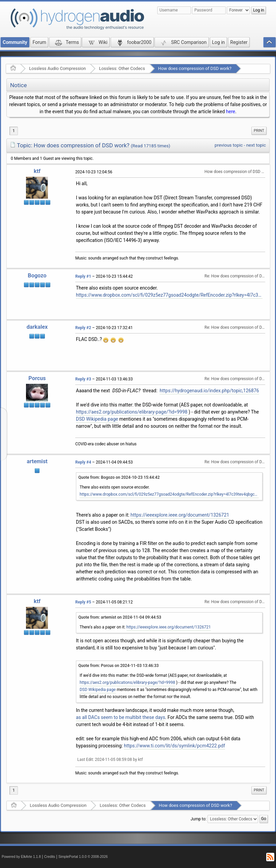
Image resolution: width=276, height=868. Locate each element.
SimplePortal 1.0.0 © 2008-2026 (83, 857)
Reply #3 (83, 379)
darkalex (37, 327)
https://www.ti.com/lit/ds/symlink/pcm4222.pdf (174, 746)
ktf (37, 171)
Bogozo (37, 276)
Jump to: (199, 819)
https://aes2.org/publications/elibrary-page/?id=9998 (132, 412)
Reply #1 (83, 276)
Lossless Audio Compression (57, 68)
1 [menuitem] (14, 131)
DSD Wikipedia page (97, 419)
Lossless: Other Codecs (122, 68)
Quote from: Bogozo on (119, 477)
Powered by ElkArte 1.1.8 (21, 857)
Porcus (37, 378)
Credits (50, 857)
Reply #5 (83, 602)
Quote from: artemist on (120, 617)
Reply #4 (83, 462)
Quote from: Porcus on (118, 666)
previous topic (229, 145)
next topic (256, 145)
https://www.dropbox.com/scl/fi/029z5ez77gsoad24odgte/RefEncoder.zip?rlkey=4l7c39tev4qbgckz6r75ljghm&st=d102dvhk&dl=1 (169, 295)
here (231, 111)
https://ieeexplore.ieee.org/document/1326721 (180, 515)
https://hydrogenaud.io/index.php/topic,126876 (209, 391)
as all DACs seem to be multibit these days (120, 717)
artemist (37, 461)
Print (259, 131)
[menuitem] (259, 131)
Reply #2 (83, 328)
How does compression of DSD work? (195, 68)
